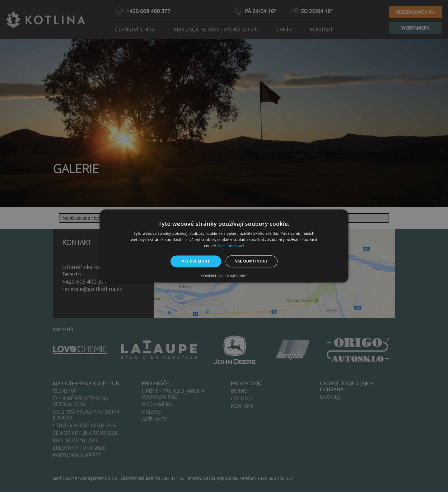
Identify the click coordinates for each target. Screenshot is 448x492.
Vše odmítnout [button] (252, 261)
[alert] (224, 246)
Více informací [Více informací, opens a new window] (231, 246)
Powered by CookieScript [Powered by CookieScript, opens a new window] (224, 276)
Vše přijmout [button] (196, 261)
